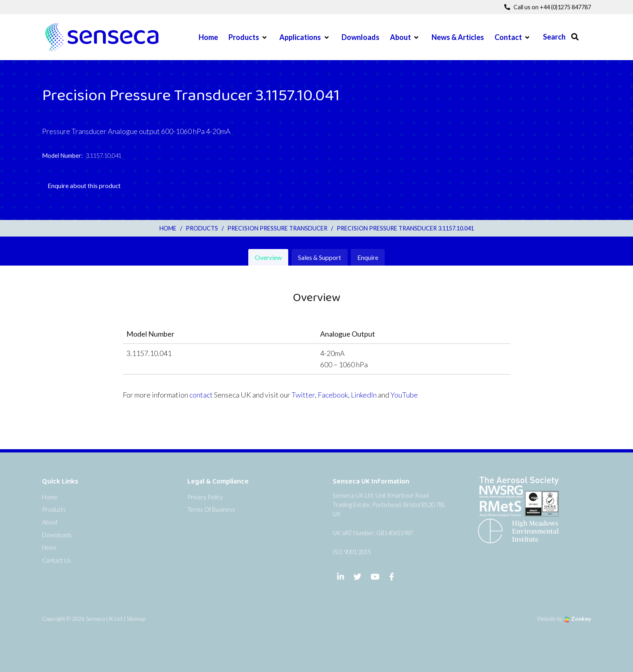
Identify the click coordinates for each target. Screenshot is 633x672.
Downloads (361, 37)
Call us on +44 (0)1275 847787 (548, 7)
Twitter (303, 395)
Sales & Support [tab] (320, 257)
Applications (300, 37)
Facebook (333, 395)
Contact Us (57, 560)
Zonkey (577, 619)
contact (201, 395)
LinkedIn (364, 395)
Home (208, 37)
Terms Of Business (211, 510)
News (49, 547)
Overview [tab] (268, 257)
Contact (508, 37)
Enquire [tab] (368, 257)
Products (244, 37)
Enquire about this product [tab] (84, 185)
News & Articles (458, 37)
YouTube (404, 395)
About (400, 37)
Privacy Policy (205, 497)
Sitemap (136, 619)
